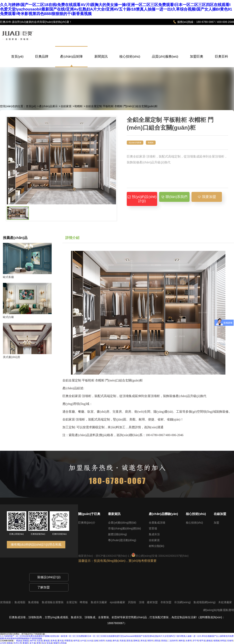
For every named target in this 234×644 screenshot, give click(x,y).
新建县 (26, 641)
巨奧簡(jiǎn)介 (87, 523)
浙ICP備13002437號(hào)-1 (112, 556)
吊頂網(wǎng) (183, 602)
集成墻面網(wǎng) (205, 602)
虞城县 (209, 641)
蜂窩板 (84, 602)
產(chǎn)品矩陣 (71, 57)
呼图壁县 (68, 641)
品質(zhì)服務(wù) (165, 61)
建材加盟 (153, 602)
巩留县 (123, 641)
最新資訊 (114, 514)
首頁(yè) (17, 61)
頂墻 (142, 602)
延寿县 (54, 641)
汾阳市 (102, 641)
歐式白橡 (8, 317)
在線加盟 (220, 514)
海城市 (56, 643)
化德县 (109, 641)
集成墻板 (34, 602)
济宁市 (196, 641)
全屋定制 (72, 602)
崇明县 (223, 641)
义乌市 (3, 643)
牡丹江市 (18, 643)
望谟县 (164, 641)
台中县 (83, 641)
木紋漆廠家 (225, 602)
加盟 (216, 523)
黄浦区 (26, 643)
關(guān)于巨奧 (89, 514)
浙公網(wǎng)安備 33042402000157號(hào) (160, 556)
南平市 (33, 641)
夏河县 (60, 641)
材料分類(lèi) (156, 546)
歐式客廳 (8, 277)
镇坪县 (76, 641)
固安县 (129, 641)
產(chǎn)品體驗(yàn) (163, 514)
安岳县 (49, 643)
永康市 (189, 641)
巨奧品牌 (42, 61)
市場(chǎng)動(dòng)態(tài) (124, 528)
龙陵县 (10, 643)
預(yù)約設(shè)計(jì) (142, 199)
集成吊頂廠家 (99, 602)
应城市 (230, 641)
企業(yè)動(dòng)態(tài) (122, 523)
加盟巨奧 (197, 61)
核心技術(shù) (130, 61)
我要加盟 (207, 197)
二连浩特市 (173, 641)
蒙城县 (47, 641)
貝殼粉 (132, 602)
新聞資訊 (101, 61)
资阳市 (150, 641)
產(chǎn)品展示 (48, 106)
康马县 (116, 641)
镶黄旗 (216, 641)
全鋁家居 (66, 106)
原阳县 (157, 641)
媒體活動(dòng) (117, 534)
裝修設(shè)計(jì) (49, 577)
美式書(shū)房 (12, 357)
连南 (96, 641)
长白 (43, 643)
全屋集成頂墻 (157, 523)
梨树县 (136, 641)
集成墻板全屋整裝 (53, 602)
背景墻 (153, 528)
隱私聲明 (229, 610)
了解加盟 (43, 587)
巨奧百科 (222, 61)
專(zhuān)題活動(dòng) (122, 540)
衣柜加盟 (166, 602)
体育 (38, 643)
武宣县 (63, 643)
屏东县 (143, 641)
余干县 (33, 643)
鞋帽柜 (79, 106)
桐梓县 (182, 641)
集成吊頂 (154, 534)
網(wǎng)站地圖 (213, 610)
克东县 (40, 641)
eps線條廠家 (118, 602)
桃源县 (19, 641)
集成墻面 (20, 602)
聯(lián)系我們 (174, 197)
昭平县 (202, 641)
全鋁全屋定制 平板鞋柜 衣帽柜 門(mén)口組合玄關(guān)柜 (122, 106)
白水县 (90, 641)
